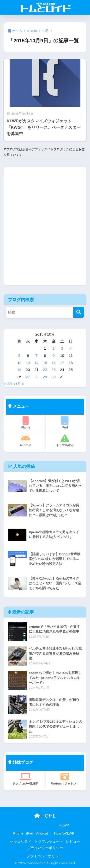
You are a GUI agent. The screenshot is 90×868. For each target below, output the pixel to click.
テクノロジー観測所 (26, 779)
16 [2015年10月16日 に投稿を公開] (54, 363)
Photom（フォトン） (65, 779)
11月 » (19, 384)
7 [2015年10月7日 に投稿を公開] (36, 355)
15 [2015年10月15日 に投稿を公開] (45, 363)
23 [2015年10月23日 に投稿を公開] (54, 370)
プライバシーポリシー (45, 848)
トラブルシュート (49, 841)
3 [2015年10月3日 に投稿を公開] (62, 348)
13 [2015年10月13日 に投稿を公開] (28, 363)
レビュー (73, 841)
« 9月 (8, 384)
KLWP (64, 825)
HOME (45, 816)
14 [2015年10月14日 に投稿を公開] (36, 363)
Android (26, 440)
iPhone (26, 423)
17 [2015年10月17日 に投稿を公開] (62, 363)
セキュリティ (21, 841)
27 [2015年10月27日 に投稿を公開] (28, 377)
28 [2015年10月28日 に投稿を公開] (36, 377)
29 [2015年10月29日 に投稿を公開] (45, 377)
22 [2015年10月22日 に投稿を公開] (45, 370)
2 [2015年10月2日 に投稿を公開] (54, 348)
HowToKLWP (64, 833)
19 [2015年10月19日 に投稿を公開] (19, 370)
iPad (65, 423)
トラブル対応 (65, 440)
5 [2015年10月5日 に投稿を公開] (19, 355)
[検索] (79, 312)
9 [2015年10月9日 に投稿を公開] (54, 355)
